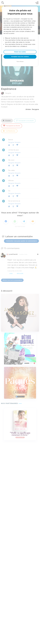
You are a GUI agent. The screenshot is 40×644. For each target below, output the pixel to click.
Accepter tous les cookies (20, 57)
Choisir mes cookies (20, 52)
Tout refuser (20, 62)
